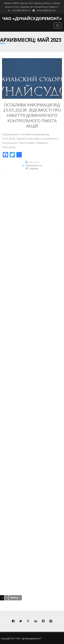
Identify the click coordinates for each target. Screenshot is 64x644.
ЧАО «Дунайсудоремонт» (32, 18)
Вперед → (15, 598)
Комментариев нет (34, 166)
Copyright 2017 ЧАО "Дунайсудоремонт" (21, 639)
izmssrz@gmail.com (46, 10)
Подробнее (34, 169)
